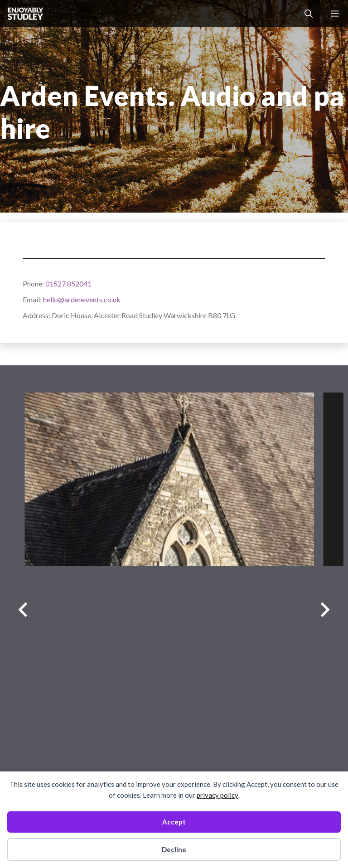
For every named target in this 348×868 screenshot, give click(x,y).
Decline (174, 849)
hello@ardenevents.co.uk (82, 299)
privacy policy (217, 795)
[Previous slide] (23, 609)
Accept (174, 822)
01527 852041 (68, 284)
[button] (309, 14)
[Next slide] (325, 609)
